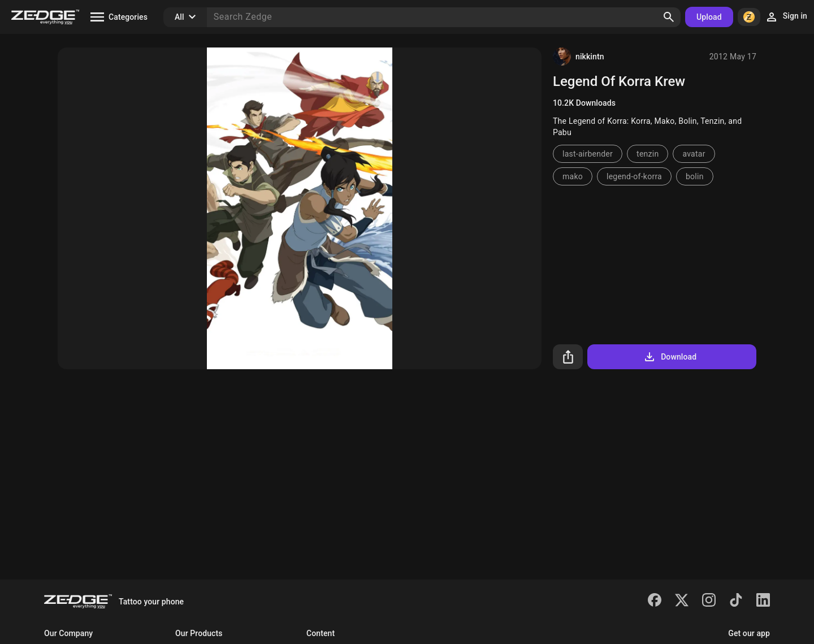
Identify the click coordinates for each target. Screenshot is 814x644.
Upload (709, 17)
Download (670, 357)
